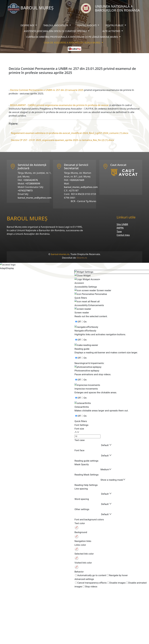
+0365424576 (31, 180)
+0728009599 (33, 183)
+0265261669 (77, 180)
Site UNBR (122, 224)
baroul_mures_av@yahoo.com (35, 198)
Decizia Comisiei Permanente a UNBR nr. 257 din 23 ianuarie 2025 (47, 90)
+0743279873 (25, 190)
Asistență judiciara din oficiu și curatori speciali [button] (56, 31)
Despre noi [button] (28, 25)
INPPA (120, 228)
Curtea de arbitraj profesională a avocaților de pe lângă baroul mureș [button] (72, 37)
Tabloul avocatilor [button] (56, 25)
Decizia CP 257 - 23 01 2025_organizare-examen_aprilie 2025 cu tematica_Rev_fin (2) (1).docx (62, 140)
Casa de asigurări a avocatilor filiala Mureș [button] (72, 43)
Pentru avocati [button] (87, 25)
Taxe (119, 231)
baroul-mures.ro (60, 254)
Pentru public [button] (115, 25)
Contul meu (123, 235)
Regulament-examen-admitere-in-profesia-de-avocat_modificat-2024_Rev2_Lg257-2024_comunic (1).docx (70, 133)
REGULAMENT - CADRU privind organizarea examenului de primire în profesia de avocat (59, 105)
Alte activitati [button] (112, 31)
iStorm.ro (82, 258)
